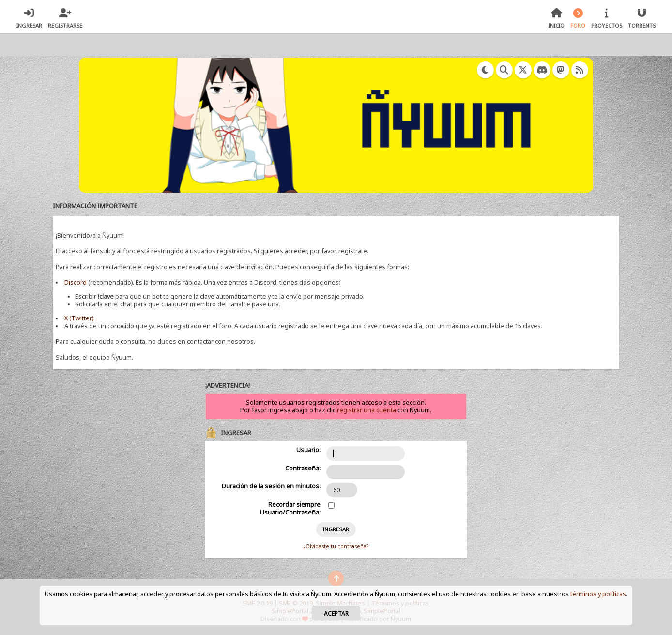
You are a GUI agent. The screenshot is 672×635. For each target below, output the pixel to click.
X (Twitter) (79, 318)
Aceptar (336, 613)
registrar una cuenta (367, 410)
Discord (76, 282)
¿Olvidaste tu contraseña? (336, 546)
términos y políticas (598, 594)
